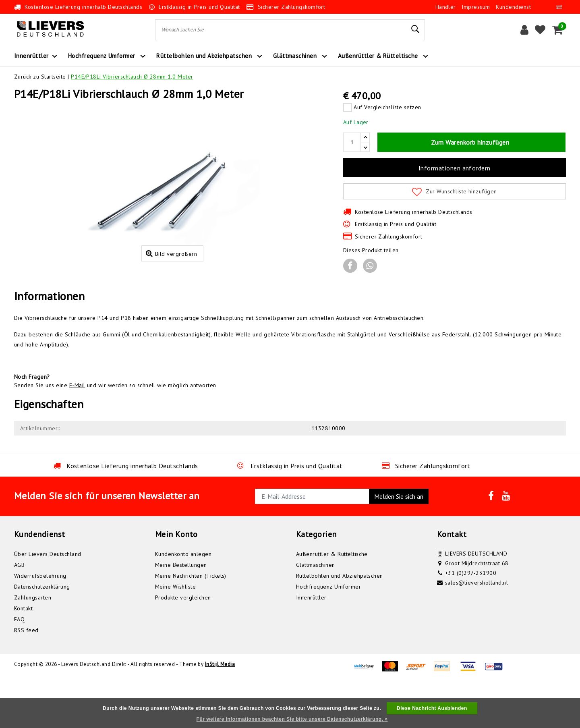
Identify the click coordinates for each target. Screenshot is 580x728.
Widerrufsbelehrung (40, 623)
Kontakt (23, 655)
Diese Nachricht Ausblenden (432, 708)
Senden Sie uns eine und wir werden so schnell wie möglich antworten (115, 432)
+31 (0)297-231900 (471, 620)
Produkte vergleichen (183, 645)
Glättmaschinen (316, 612)
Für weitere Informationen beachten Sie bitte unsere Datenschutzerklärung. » (292, 719)
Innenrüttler (311, 645)
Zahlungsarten (33, 645)
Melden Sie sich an (399, 543)
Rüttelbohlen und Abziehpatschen (340, 623)
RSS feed (26, 677)
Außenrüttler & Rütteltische (332, 601)
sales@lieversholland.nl (476, 630)
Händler (446, 7)
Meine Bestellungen (181, 612)
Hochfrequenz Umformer (328, 634)
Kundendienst (513, 7)
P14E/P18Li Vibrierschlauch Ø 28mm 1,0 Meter (132, 77)
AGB (19, 612)
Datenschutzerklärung (42, 634)
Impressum (476, 7)
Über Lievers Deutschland (48, 601)
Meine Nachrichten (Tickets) (191, 623)
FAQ (19, 666)
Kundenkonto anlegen (183, 601)
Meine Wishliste (175, 634)
